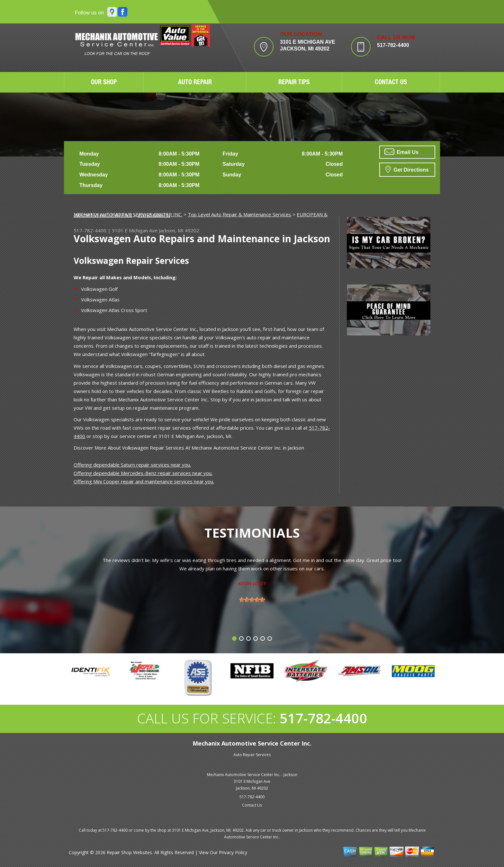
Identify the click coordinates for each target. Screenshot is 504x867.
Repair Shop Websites (129, 852)
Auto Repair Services (252, 755)
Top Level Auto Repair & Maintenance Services (239, 214)
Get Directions (407, 169)
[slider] (252, 600)
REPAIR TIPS (294, 83)
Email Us (401, 152)
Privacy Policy (233, 852)
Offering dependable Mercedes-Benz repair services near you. (143, 473)
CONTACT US (391, 83)
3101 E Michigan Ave (135, 230)
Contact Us (252, 805)
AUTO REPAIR (195, 83)
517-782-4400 (393, 45)
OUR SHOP (104, 83)
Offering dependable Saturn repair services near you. (132, 465)
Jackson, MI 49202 (179, 230)
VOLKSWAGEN (154, 215)
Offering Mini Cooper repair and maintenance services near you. (144, 481)
